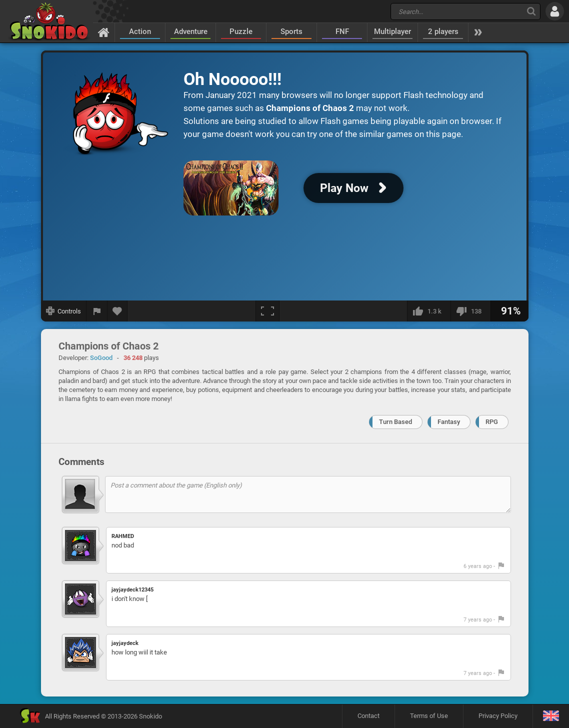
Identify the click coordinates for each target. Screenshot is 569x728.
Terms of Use (429, 716)
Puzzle (241, 31)
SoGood (101, 358)
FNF (342, 31)
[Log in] (555, 11)
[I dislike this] (470, 311)
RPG (492, 422)
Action (140, 31)
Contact (368, 716)
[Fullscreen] (267, 311)
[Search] (531, 11)
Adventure (191, 31)
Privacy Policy (498, 716)
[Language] (551, 716)
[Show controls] (64, 311)
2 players (443, 31)
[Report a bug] (97, 311)
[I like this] (429, 311)
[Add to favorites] (117, 311)
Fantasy (449, 422)
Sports (291, 31)
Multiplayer (392, 31)
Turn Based (395, 422)
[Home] (104, 32)
